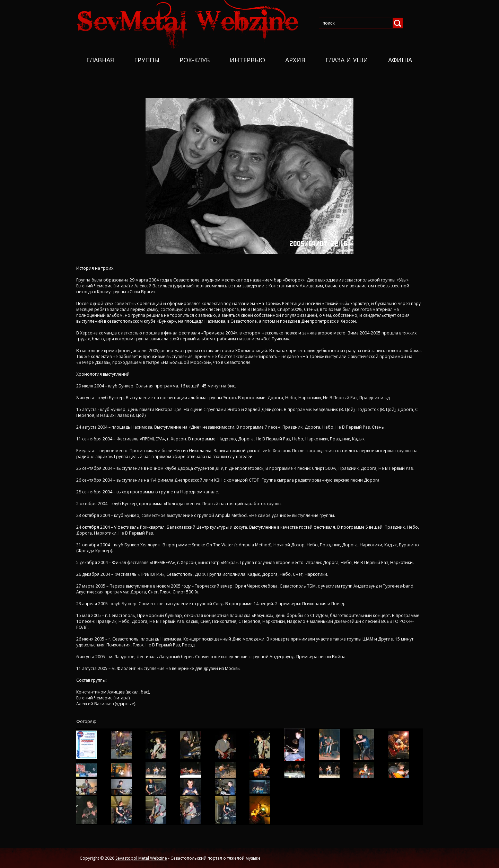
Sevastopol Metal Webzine (141, 858)
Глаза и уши (347, 60)
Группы (147, 60)
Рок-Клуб (195, 60)
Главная (100, 60)
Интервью (247, 60)
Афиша (400, 60)
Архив (295, 60)
